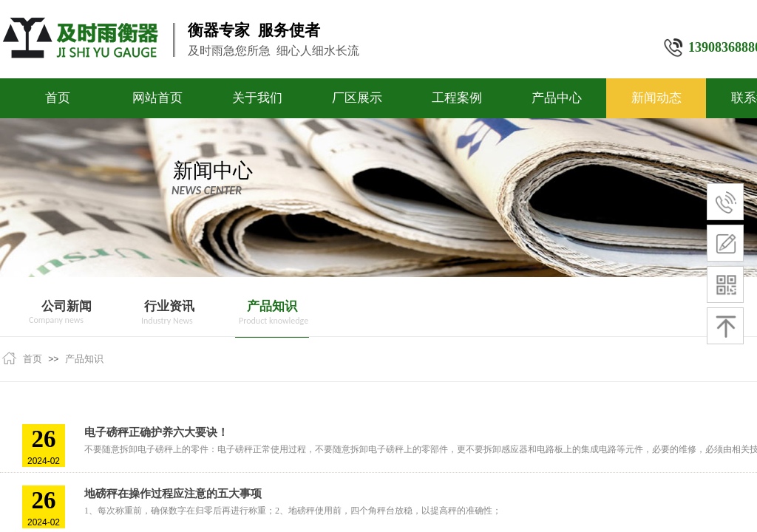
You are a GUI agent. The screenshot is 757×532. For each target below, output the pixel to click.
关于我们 (257, 98)
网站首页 (157, 98)
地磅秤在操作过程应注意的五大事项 (173, 494)
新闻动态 (656, 98)
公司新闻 (67, 306)
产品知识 (272, 306)
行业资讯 (169, 306)
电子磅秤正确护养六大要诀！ (156, 432)
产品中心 (557, 98)
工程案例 (457, 98)
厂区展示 (357, 98)
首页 (58, 98)
